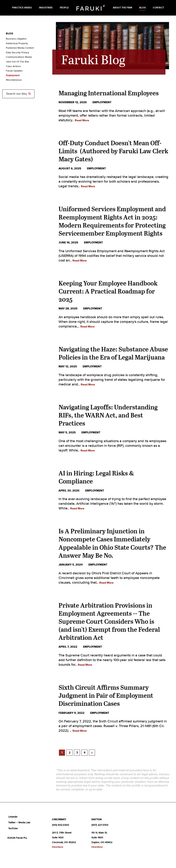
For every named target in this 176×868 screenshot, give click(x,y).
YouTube (13, 828)
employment (102, 102)
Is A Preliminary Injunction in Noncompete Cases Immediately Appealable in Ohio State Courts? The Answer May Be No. (112, 543)
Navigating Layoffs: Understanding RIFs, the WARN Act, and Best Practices (108, 415)
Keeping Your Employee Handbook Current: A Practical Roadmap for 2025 (108, 291)
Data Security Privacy (17, 53)
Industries (46, 8)
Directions (58, 847)
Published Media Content (20, 48)
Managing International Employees (109, 93)
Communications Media (19, 57)
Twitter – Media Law (19, 823)
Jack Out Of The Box (17, 62)
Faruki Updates (14, 71)
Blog (142, 8)
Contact (158, 8)
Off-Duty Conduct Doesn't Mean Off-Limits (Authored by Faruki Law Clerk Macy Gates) (113, 151)
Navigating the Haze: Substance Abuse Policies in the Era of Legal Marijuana (113, 353)
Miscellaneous (14, 80)
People (64, 8)
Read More (82, 120)
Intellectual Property (17, 43)
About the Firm (122, 8)
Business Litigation (16, 39)
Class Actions (13, 66)
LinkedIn (13, 817)
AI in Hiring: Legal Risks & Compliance (96, 477)
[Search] (18, 94)
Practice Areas (22, 8)
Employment (13, 75)
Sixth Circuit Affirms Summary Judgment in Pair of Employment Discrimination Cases (106, 695)
